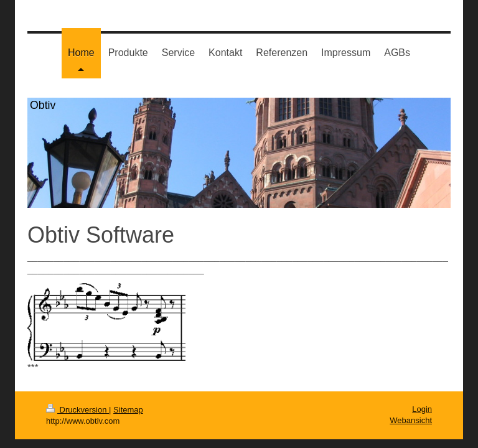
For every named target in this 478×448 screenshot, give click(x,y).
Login (422, 409)
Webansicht (411, 420)
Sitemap (128, 410)
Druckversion (77, 410)
